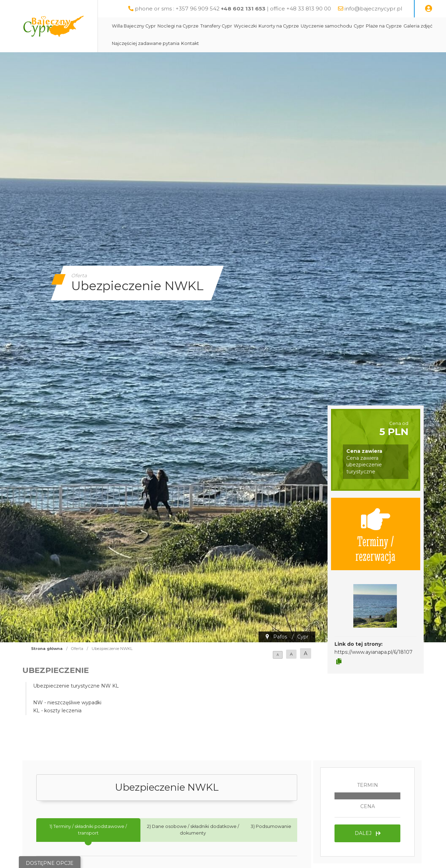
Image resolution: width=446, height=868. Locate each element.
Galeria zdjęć (418, 26)
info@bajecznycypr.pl (373, 9)
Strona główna (47, 649)
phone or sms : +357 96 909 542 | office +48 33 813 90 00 (233, 9)
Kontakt (190, 43)
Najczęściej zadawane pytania (146, 43)
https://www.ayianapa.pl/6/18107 (374, 652)
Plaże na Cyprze (384, 26)
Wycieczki (245, 26)
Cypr (359, 26)
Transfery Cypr (216, 26)
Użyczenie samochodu (326, 26)
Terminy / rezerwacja (375, 534)
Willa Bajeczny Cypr (134, 26)
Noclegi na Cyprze (178, 26)
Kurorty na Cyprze (279, 26)
